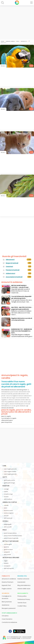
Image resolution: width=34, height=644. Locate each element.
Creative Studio (16, 638)
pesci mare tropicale (11, 538)
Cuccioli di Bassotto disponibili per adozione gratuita (21, 297)
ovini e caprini (9, 513)
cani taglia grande (10, 474)
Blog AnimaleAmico (24, 585)
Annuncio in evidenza (9, 579)
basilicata (24, 41)
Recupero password (9, 608)
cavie (6, 492)
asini (6, 508)
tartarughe (8, 544)
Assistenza (5, 605)
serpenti (7, 552)
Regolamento (23, 593)
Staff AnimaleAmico (9, 613)
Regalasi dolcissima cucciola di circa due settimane (22, 319)
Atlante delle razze (24, 589)
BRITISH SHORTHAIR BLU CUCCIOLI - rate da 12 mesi (20, 286)
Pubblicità (6, 576)
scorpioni (7, 566)
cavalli (6, 505)
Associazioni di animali (14, 277)
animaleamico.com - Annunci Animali (21, 637)
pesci (18, 41)
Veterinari (9, 266)
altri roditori (8, 499)
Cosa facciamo (7, 619)
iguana (6, 547)
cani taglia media (10, 472)
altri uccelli (8, 527)
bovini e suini (8, 511)
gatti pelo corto (9, 480)
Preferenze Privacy (24, 599)
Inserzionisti (21, 582)
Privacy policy (22, 596)
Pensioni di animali (13, 270)
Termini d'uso (22, 603)
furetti (6, 497)
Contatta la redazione (9, 622)
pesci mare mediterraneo (13, 536)
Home (2, 41)
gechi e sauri (8, 549)
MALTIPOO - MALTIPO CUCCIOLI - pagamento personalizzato (22, 308)
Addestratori (10, 273)
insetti (6, 563)
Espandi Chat (6, 585)
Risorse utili (22, 576)
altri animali (8, 518)
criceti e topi (8, 494)
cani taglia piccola (10, 469)
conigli (6, 489)
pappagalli (8, 524)
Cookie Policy (22, 606)
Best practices (7, 602)
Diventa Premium (8, 582)
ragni (6, 561)
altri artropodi (9, 568)
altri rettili (7, 555)
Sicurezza (6, 593)
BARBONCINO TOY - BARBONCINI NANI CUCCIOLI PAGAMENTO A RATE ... (22, 331)
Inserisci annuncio (23, 579)
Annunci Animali (10, 41)
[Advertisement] (17, 23)
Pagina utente (7, 589)
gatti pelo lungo (9, 483)
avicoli (6, 516)
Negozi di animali (12, 263)
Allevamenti (10, 260)
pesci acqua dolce (10, 533)
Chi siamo (5, 616)
